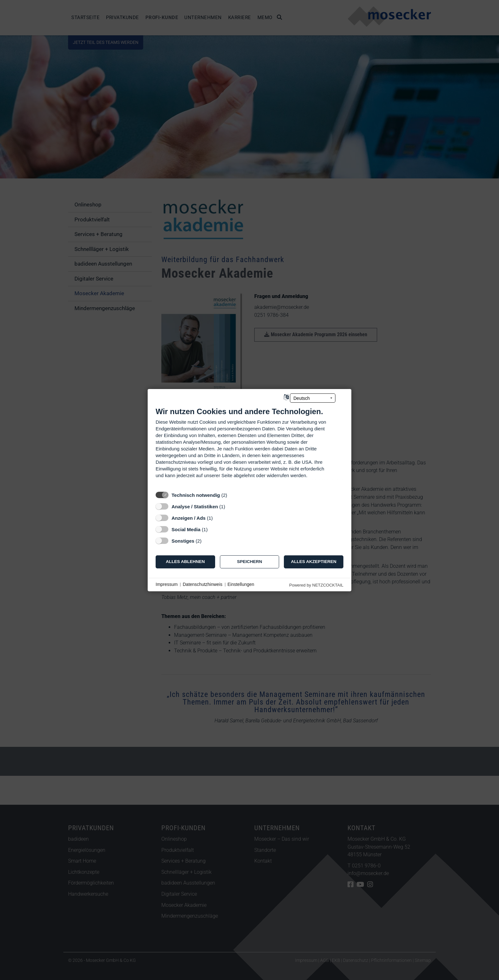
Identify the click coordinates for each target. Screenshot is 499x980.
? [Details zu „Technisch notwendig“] (233, 495)
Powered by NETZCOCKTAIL (316, 585)
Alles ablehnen (185, 562)
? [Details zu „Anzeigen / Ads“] (219, 518)
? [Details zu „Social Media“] (214, 529)
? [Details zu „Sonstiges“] (207, 541)
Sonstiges (183, 541)
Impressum (167, 584)
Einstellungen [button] (241, 584)
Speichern (250, 562)
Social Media (186, 529)
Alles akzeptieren (314, 562)
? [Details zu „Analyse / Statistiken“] (231, 506)
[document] (250, 447)
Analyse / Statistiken (195, 506)
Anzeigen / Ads (189, 518)
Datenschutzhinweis (203, 584)
